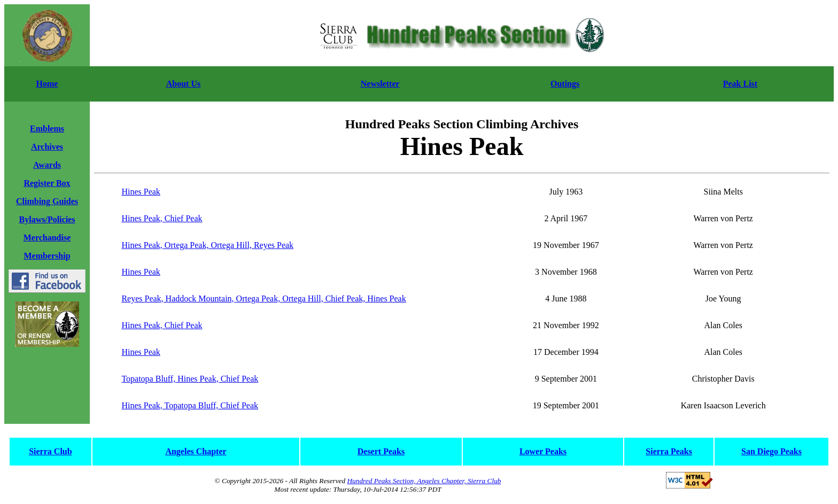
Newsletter (380, 84)
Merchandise (47, 238)
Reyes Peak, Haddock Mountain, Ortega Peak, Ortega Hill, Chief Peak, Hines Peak (263, 298)
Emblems (47, 129)
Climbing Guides (47, 201)
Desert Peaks (381, 451)
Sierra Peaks (669, 451)
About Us (183, 84)
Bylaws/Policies (47, 219)
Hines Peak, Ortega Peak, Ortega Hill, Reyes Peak (207, 245)
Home (47, 84)
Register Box (47, 183)
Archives (47, 147)
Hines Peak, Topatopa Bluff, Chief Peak (190, 405)
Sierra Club (50, 451)
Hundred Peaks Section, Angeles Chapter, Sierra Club (424, 481)
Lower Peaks (543, 451)
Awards (47, 165)
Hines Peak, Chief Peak (162, 218)
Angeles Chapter (196, 451)
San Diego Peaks (771, 451)
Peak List (740, 84)
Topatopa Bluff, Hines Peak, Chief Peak (190, 379)
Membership (47, 256)
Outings (565, 84)
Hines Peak (141, 192)
